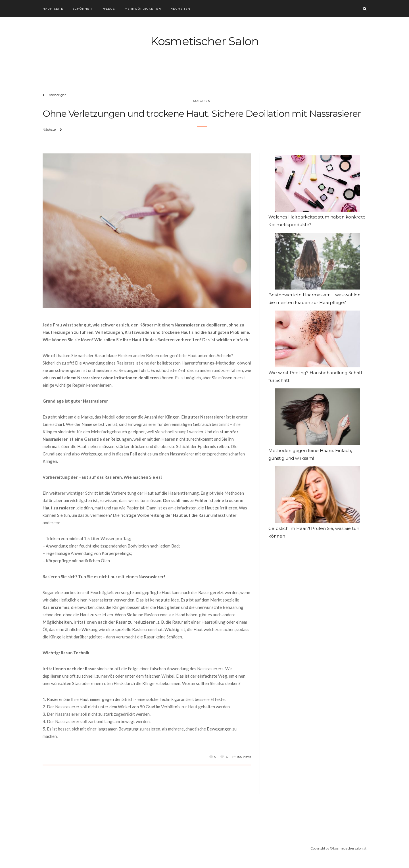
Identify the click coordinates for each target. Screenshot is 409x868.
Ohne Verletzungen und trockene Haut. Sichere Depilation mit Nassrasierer (202, 114)
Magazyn (202, 101)
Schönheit (83, 9)
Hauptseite (53, 9)
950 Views (244, 757)
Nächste (49, 129)
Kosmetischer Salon (204, 41)
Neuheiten (180, 9)
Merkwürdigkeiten (143, 9)
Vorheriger (57, 95)
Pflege (108, 9)
